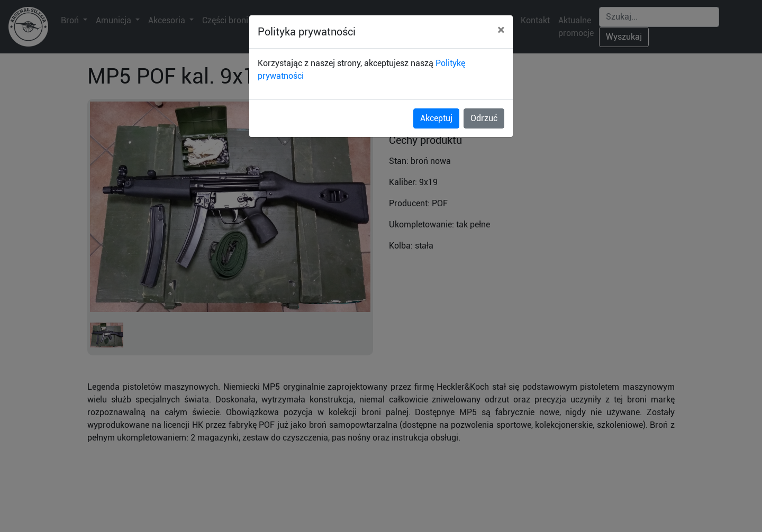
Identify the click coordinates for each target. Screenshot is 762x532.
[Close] (501, 30)
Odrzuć (484, 118)
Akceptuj (436, 118)
